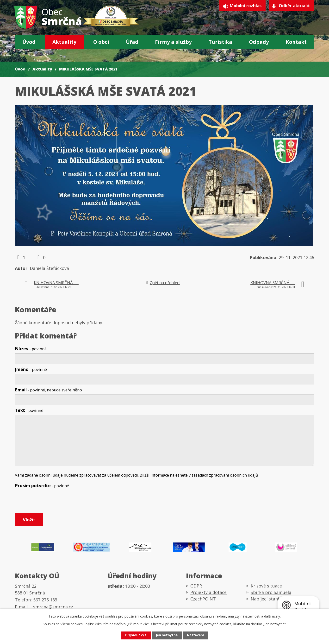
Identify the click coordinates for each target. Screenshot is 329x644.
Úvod (29, 42)
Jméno (31, 369)
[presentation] (51, 502)
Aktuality (64, 42)
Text (29, 410)
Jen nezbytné (166, 635)
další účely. (272, 616)
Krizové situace (266, 588)
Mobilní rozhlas (242, 6)
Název (31, 349)
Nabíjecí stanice (267, 601)
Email (48, 390)
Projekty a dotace (208, 594)
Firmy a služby (173, 42)
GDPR (196, 588)
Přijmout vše (133, 635)
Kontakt (296, 42)
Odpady (259, 42)
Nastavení (198, 635)
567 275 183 (45, 602)
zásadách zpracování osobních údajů (225, 475)
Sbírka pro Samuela (271, 594)
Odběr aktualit (294, 6)
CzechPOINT (203, 601)
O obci (101, 42)
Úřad (132, 42)
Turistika (220, 42)
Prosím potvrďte (42, 485)
